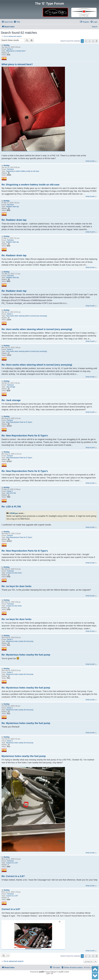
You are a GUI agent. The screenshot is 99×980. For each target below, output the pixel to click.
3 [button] (89, 41)
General (10, 420)
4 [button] (93, 41)
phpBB (41, 972)
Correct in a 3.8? (12, 863)
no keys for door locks (14, 573)
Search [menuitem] (95, 27)
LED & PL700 (11, 493)
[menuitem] (17, 22)
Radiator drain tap (13, 207)
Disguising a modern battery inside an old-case (23, 171)
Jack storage (11, 387)
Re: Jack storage (11, 400)
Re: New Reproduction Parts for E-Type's (25, 435)
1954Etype (14, 513)
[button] (97, 41)
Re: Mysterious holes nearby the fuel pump (26, 655)
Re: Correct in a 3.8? (13, 876)
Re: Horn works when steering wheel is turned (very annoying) (37, 329)
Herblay (7, 45)
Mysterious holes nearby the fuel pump (20, 641)
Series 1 (10, 49)
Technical (10, 169)
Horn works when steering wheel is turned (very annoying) (27, 316)
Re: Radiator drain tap (14, 220)
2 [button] (86, 41)
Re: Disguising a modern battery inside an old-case (30, 185)
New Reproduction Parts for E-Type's (19, 422)
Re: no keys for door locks (16, 586)
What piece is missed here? (16, 51)
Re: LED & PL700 (11, 506)
